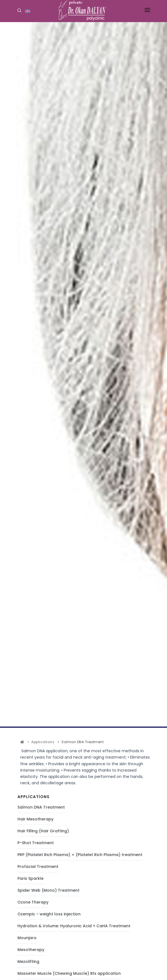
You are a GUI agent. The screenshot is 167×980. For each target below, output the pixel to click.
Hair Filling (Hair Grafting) (43, 831)
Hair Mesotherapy (35, 819)
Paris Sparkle (30, 878)
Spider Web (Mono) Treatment (48, 890)
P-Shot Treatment (36, 843)
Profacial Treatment (38, 867)
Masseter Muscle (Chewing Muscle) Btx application (69, 973)
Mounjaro (27, 938)
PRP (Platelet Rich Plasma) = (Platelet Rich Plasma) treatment (80, 855)
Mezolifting (28, 962)
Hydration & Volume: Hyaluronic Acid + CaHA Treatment (74, 926)
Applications (43, 742)
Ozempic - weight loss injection (49, 914)
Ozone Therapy (33, 902)
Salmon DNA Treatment (41, 807)
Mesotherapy (31, 950)
